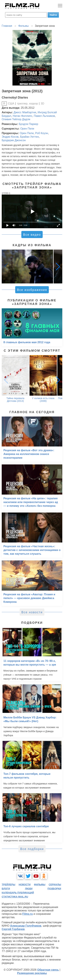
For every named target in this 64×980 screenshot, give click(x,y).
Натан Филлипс (22, 116)
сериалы (55, 885)
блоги (6, 889)
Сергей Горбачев (13, 929)
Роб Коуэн (42, 133)
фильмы (40, 885)
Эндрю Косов (10, 137)
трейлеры (9, 885)
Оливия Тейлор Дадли (16, 119)
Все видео (32, 235)
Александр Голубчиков (26, 926)
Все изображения (32, 290)
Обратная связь (48, 970)
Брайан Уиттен (30, 137)
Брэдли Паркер (29, 124)
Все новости (32, 612)
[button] (58, 267)
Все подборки (32, 849)
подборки (54, 889)
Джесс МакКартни (25, 112)
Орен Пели (27, 129)
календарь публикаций (18, 893)
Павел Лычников (44, 116)
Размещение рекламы (32, 973)
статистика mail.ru (15, 897)
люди (29, 889)
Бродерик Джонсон (14, 140)
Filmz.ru (28, 914)
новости (25, 885)
